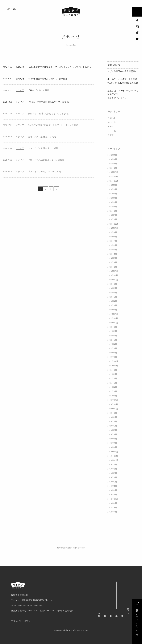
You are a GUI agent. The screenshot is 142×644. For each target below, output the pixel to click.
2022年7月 (112, 331)
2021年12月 (113, 361)
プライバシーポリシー (22, 621)
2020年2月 (112, 443)
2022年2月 (112, 353)
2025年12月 (113, 172)
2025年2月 (112, 215)
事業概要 (111, 613)
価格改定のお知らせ (117, 98)
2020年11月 (113, 404)
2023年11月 (113, 275)
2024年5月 (112, 250)
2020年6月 (112, 426)
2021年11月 (113, 366)
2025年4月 (112, 207)
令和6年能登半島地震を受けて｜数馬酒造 (48, 79)
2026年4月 (112, 159)
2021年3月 (112, 391)
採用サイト (128, 610)
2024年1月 (112, 267)
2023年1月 (112, 310)
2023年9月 (112, 284)
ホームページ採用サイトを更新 (122, 79)
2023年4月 (112, 301)
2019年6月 (112, 477)
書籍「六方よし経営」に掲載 (42, 137)
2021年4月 (112, 387)
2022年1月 (112, 357)
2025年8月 (112, 189)
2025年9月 (112, 185)
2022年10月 (113, 323)
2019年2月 (112, 495)
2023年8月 (112, 288)
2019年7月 (112, 473)
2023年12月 (113, 271)
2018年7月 (112, 512)
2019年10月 (113, 460)
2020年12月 (113, 400)
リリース (112, 131)
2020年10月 (113, 409)
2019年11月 (113, 456)
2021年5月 (112, 383)
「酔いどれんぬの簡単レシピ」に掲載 (46, 160)
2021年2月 (112, 396)
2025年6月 (112, 198)
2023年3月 (112, 305)
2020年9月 (112, 413)
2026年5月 (112, 155)
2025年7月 (112, 194)
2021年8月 (112, 374)
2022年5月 (112, 340)
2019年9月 (112, 465)
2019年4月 (112, 486)
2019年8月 (112, 469)
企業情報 (122, 613)
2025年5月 (112, 202)
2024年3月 (112, 258)
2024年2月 (112, 262)
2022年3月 (112, 348)
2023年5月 (112, 297)
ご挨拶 (99, 612)
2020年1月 (112, 447)
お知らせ (112, 118)
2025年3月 (112, 211)
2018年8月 (112, 508)
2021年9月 (112, 370)
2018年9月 (112, 503)
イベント (112, 122)
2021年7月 (112, 379)
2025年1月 (112, 219)
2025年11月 (113, 177)
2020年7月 (112, 422)
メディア (112, 127)
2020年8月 (112, 417)
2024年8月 (112, 237)
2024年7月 (112, 241)
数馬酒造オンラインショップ (137, 619)
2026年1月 (112, 168)
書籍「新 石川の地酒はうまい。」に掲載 (48, 114)
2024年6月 (112, 245)
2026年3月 (112, 164)
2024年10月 (113, 228)
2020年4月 (112, 434)
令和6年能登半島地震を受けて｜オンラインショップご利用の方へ (60, 67)
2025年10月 (113, 181)
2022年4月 (112, 344)
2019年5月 (112, 482)
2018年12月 (113, 499)
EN (15, 9)
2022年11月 (113, 318)
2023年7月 (112, 293)
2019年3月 (112, 490)
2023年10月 (113, 280)
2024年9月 (112, 232)
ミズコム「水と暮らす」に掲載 (43, 148)
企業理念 (105, 613)
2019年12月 (113, 452)
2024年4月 (112, 254)
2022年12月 (113, 314)
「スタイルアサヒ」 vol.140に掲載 (44, 172)
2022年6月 (112, 336)
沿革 (116, 596)
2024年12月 (113, 224)
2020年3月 (112, 439)
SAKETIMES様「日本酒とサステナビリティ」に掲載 (53, 125)
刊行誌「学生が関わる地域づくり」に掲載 (48, 102)
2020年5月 (112, 430)
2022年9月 (112, 327)
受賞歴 (111, 135)
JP (8, 9)
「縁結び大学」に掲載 (39, 90)
